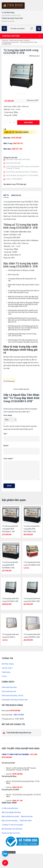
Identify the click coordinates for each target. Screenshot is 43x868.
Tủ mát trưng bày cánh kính (10, 42)
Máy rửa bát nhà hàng (10, 821)
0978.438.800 (15, 711)
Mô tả (6, 195)
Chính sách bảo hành (9, 687)
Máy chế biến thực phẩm (10, 816)
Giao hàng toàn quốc (13, 163)
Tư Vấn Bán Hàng (8, 13)
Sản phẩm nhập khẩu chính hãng (18, 159)
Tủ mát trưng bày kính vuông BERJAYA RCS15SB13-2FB (32, 529)
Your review (8, 459)
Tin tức (4, 676)
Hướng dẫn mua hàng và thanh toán (15, 700)
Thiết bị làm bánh (25, 821)
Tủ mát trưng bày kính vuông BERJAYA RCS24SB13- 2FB (10, 529)
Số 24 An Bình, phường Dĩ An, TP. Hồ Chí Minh (22, 175)
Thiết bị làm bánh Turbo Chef (12, 18)
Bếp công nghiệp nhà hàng (11, 812)
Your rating (8, 415)
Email (6, 446)
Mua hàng (28, 123)
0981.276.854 (19, 715)
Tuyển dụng (6, 672)
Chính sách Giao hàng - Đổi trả (12, 696)
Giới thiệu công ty (8, 664)
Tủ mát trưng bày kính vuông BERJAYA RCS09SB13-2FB (10, 565)
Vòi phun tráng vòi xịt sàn (11, 833)
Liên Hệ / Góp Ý (7, 668)
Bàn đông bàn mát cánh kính (12, 829)
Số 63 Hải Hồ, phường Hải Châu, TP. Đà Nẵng (22, 172)
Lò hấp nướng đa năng (10, 808)
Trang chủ (5, 40)
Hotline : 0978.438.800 (14, 179)
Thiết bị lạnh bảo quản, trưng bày (19, 40)
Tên (5, 434)
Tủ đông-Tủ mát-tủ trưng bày (12, 825)
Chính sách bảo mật (9, 691)
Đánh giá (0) (16, 195)
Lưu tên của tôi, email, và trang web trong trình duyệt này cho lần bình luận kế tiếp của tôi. (20, 428)
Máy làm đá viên (27, 816)
